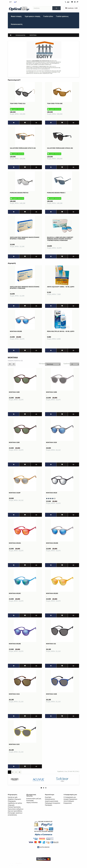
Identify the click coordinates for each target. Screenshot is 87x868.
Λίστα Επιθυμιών (69, 801)
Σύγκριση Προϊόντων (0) (15, 361)
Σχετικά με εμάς (13, 797)
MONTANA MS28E (15, 644)
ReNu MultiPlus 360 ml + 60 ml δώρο (61, 331)
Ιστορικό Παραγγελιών (70, 799)
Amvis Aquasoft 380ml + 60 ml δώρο (61, 287)
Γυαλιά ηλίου (48, 16)
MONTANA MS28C (15, 593)
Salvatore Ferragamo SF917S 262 (23, 148)
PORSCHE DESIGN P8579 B (19, 193)
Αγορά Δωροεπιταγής (52, 801)
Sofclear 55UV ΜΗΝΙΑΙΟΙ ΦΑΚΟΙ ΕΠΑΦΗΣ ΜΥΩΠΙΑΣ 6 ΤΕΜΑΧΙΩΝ (25, 238)
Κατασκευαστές (17, 24)
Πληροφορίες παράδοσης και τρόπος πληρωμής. (15, 803)
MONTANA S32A (14, 694)
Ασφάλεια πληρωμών (14, 799)
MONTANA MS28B (16, 331)
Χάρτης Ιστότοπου (32, 803)
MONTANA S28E (14, 392)
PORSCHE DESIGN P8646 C (56, 193)
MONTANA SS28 (51, 442)
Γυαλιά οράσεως (62, 16)
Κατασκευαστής (20, 35)
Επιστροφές (30, 801)
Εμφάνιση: (65, 364)
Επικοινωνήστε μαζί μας (34, 799)
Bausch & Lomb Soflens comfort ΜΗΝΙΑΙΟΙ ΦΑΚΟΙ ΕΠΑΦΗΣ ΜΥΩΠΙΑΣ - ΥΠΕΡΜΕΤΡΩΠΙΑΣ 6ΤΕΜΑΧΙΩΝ (60, 239)
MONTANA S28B (51, 392)
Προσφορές (49, 805)
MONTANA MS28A (15, 543)
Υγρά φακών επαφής (33, 16)
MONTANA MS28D (52, 593)
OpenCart (19, 863)
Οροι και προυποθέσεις (15, 811)
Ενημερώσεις (68, 803)
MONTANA (33, 35)
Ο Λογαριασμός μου (70, 797)
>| (20, 772)
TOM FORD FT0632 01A (18, 103)
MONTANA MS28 (52, 493)
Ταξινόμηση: (40, 364)
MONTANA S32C (14, 744)
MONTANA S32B (51, 694)
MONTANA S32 (51, 644)
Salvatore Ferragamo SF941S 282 (60, 148)
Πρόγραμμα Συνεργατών (53, 803)
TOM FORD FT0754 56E (55, 103)
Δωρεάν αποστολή (17, 109)
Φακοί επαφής (16, 16)
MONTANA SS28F (15, 493)
